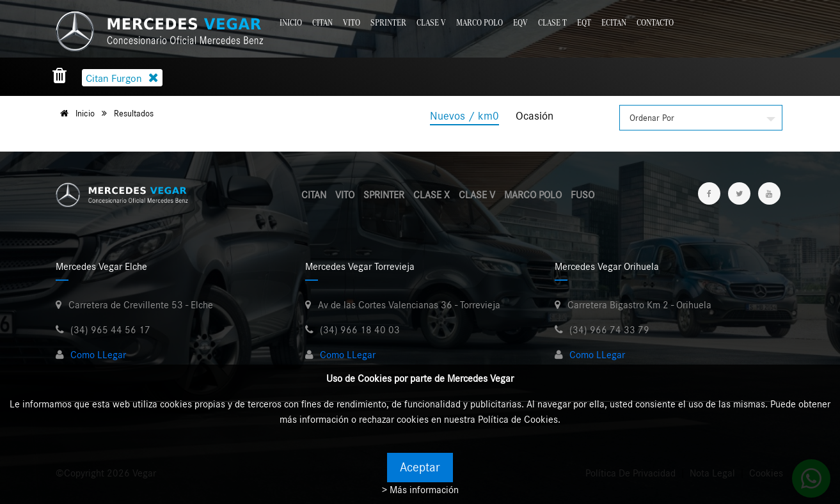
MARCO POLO (533, 195)
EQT (584, 22)
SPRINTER (384, 195)
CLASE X (432, 195)
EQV (520, 22)
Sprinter (388, 22)
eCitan (614, 22)
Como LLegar (98, 355)
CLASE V (477, 195)
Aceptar (420, 468)
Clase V (431, 22)
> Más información (420, 490)
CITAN (314, 195)
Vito (352, 22)
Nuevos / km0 (464, 116)
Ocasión (535, 116)
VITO (345, 195)
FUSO (582, 195)
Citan (322, 22)
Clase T (552, 22)
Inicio (291, 22)
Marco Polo (479, 22)
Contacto (655, 22)
